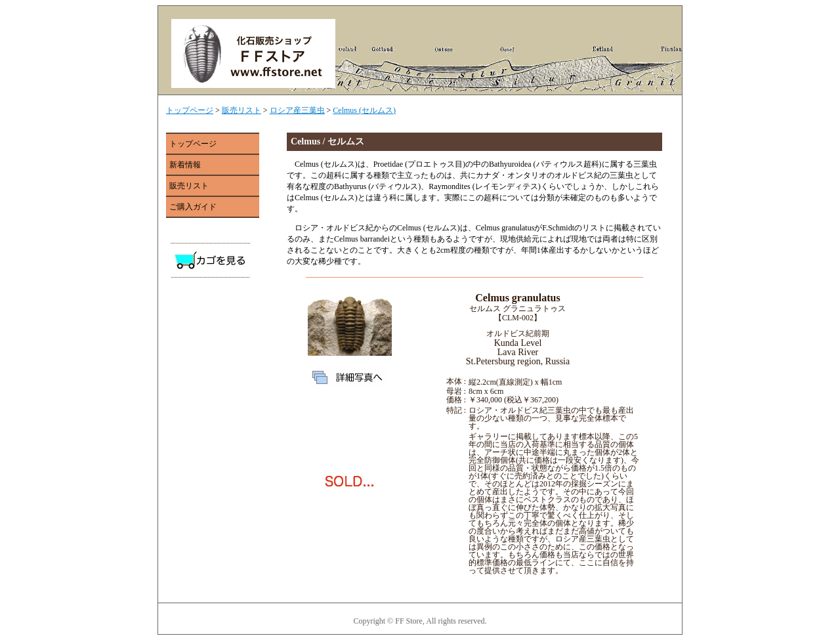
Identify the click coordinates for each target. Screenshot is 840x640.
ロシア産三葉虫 (297, 110)
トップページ (190, 110)
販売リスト (241, 110)
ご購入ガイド (193, 207)
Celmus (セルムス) (364, 110)
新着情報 (185, 165)
